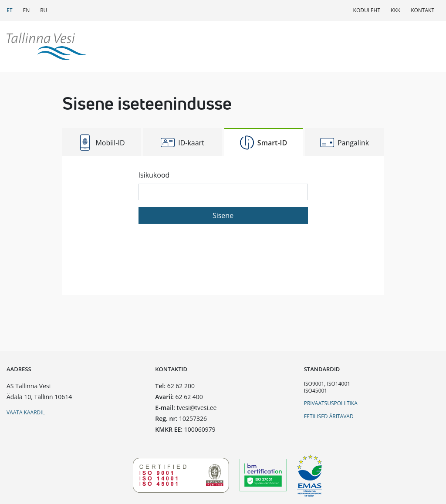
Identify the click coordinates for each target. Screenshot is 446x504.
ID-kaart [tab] (182, 143)
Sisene (223, 215)
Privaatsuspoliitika (331, 403)
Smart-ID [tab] (264, 143)
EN (26, 10)
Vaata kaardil (26, 412)
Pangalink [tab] (345, 143)
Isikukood (154, 175)
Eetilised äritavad (329, 416)
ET (9, 10)
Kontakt (422, 10)
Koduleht (367, 10)
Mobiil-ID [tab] (101, 143)
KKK (395, 10)
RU (44, 10)
